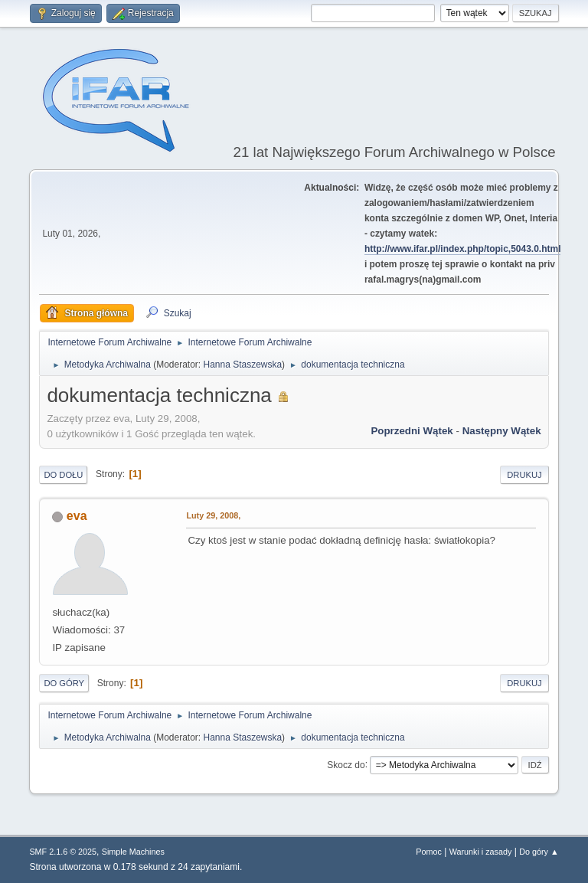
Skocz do (346, 764)
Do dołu (63, 475)
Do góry (64, 683)
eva (77, 516)
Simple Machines (133, 852)
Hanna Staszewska (243, 365)
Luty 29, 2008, (213, 515)
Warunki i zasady (481, 852)
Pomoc (429, 852)
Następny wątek (502, 431)
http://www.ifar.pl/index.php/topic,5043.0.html (463, 249)
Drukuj (524, 475)
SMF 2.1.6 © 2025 (63, 852)
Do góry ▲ (539, 852)
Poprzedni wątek (412, 431)
